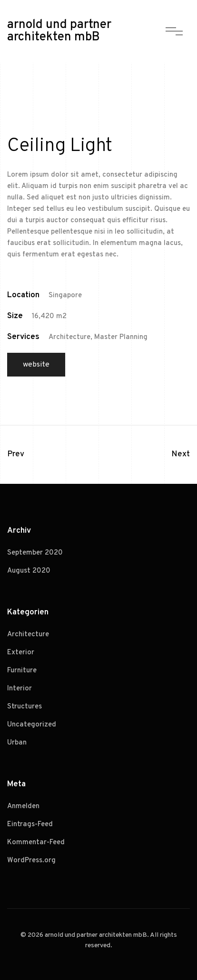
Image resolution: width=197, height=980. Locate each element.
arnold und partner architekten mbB (59, 31)
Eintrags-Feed (30, 825)
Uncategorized (32, 725)
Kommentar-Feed (36, 843)
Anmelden (23, 806)
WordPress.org (31, 861)
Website (36, 365)
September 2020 (35, 553)
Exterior (21, 653)
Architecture (28, 635)
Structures (25, 707)
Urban (17, 743)
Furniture (22, 671)
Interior (20, 689)
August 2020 (29, 571)
